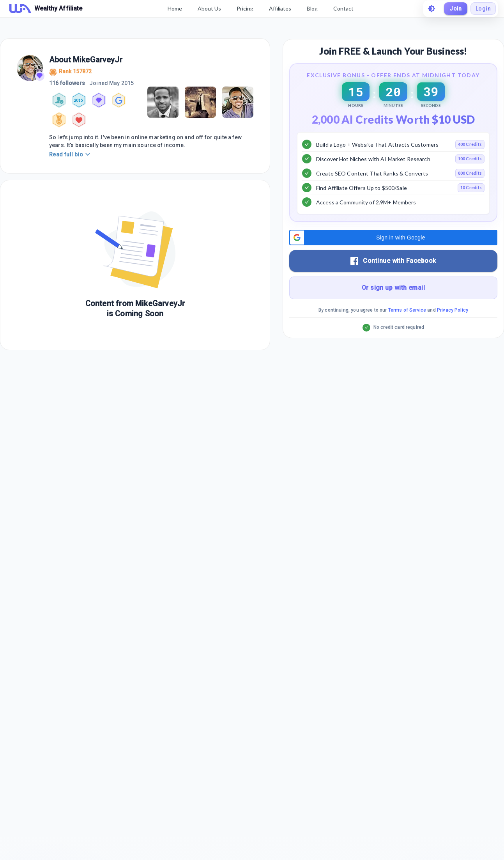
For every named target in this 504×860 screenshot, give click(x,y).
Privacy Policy (453, 323)
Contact (343, 8)
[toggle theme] (431, 9)
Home (175, 8)
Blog (312, 8)
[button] (393, 250)
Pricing (245, 8)
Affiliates (280, 8)
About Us (209, 8)
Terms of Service (407, 323)
